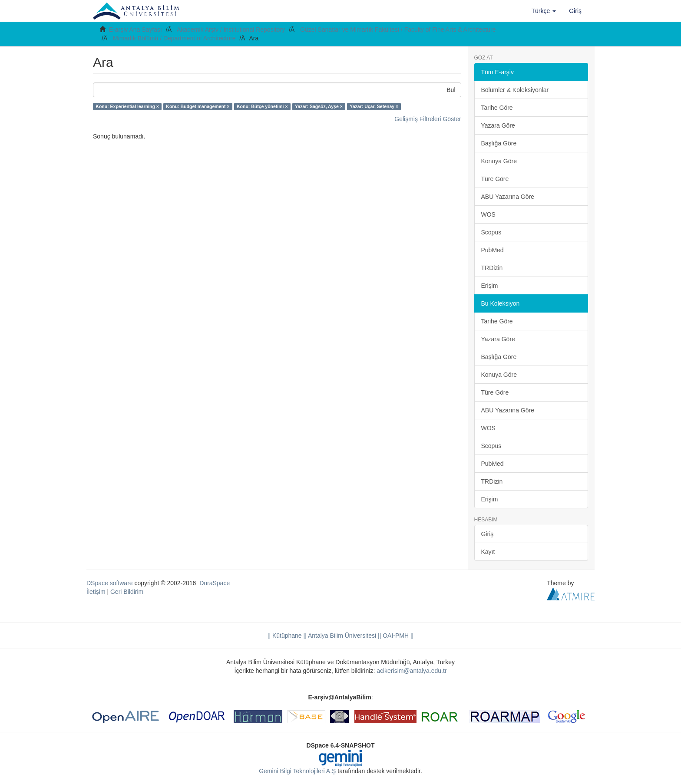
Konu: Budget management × (198, 106)
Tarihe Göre (497, 108)
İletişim (96, 592)
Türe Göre (495, 179)
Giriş (488, 534)
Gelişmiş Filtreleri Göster (428, 119)
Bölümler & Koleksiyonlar (515, 90)
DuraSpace (215, 583)
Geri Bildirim (127, 592)
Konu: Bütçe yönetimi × (262, 106)
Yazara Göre (498, 125)
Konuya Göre (499, 161)
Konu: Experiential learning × (127, 106)
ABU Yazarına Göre (508, 197)
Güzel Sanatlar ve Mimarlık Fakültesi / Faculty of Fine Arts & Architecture (398, 30)
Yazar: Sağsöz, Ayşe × (319, 106)
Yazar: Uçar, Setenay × (374, 106)
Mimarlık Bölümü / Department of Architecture (174, 38)
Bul (451, 90)
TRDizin (492, 268)
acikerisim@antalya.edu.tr (412, 671)
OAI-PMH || (397, 636)
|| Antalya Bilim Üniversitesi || (342, 636)
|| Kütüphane (285, 636)
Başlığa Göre (499, 143)
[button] (544, 11)
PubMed (493, 250)
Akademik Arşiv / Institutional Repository (231, 30)
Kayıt (488, 552)
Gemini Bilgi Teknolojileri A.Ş (297, 771)
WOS (488, 214)
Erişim (490, 286)
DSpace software (110, 583)
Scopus (491, 232)
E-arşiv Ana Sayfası (136, 30)
